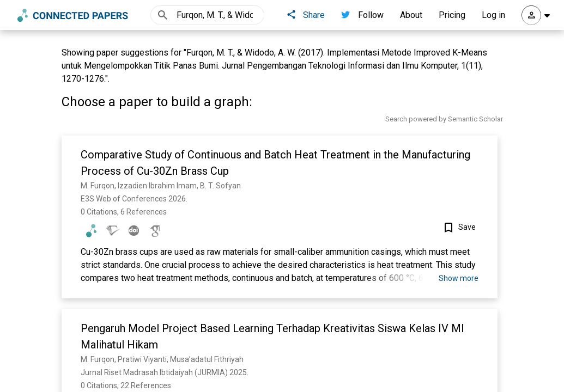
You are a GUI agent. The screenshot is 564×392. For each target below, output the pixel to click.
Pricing (452, 15)
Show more (459, 278)
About (411, 15)
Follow (362, 15)
